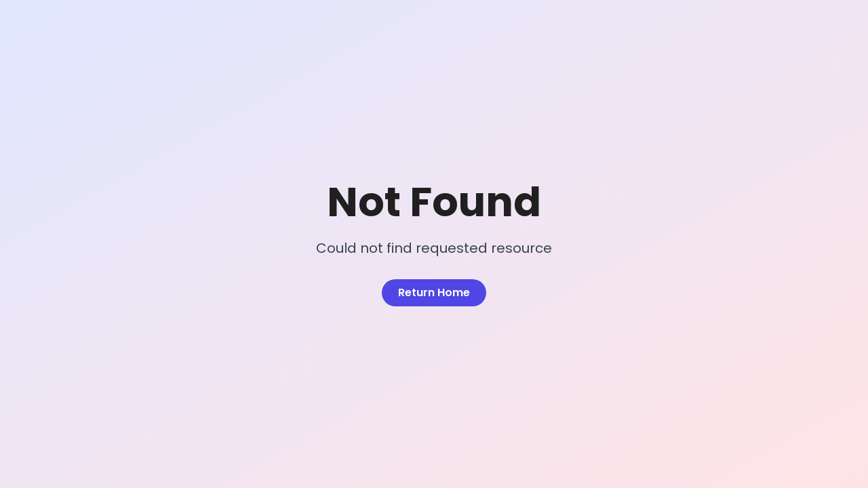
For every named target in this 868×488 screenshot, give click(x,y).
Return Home (434, 292)
